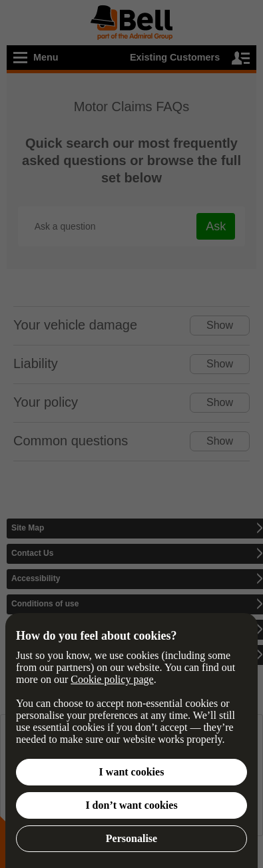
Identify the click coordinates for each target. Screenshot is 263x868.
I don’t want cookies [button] (131, 805)
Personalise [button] (131, 838)
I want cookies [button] (132, 772)
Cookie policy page (112, 679)
